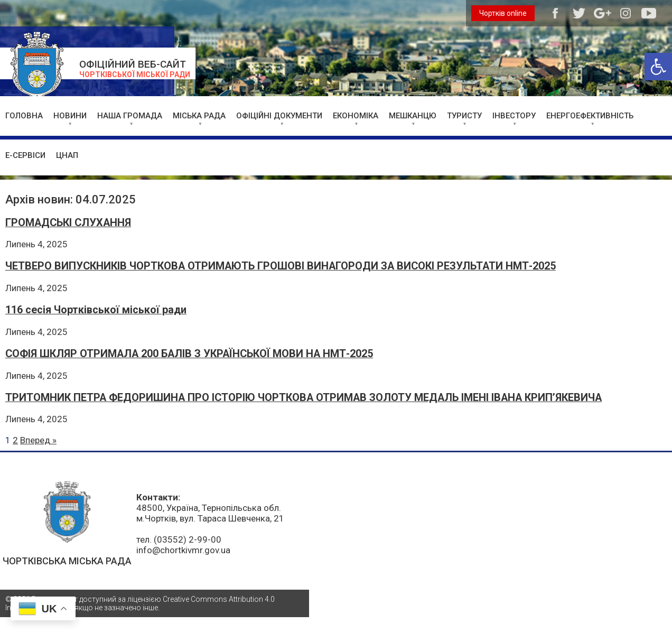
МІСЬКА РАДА (199, 116)
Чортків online (503, 13)
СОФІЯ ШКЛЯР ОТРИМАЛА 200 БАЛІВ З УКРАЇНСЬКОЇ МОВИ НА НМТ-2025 (189, 354)
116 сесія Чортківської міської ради (96, 310)
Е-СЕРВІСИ (25, 155)
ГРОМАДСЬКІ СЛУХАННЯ (68, 223)
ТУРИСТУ (464, 116)
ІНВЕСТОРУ (514, 116)
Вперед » (38, 440)
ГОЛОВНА (24, 116)
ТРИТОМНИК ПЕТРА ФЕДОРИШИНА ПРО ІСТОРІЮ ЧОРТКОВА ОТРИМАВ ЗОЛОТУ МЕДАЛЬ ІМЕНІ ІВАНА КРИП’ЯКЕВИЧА (304, 398)
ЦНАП (67, 155)
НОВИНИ (70, 116)
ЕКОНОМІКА (356, 116)
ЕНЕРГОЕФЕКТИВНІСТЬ (590, 116)
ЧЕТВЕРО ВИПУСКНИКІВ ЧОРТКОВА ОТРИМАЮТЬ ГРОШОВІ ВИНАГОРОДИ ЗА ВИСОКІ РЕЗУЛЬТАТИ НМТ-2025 (281, 266)
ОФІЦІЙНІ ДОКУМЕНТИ (279, 116)
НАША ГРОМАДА (130, 116)
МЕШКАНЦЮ (413, 116)
